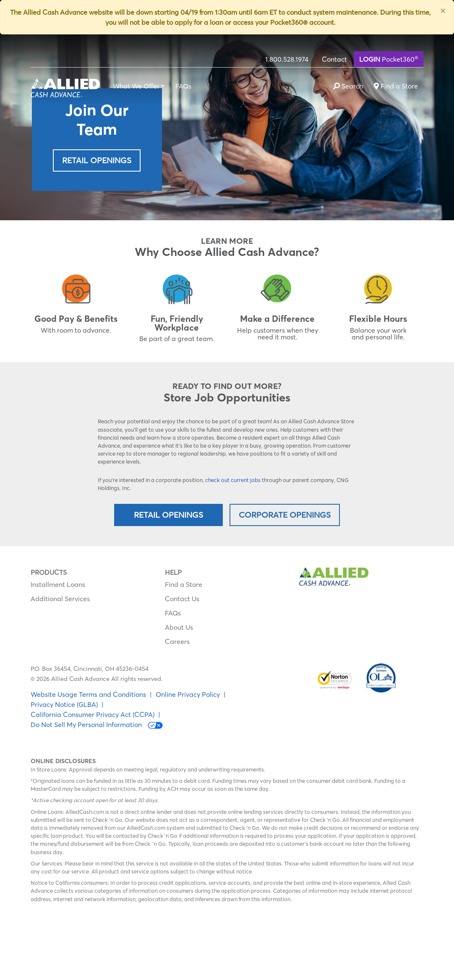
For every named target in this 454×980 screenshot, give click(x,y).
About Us (179, 627)
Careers (177, 641)
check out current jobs (233, 480)
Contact (334, 59)
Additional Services (60, 599)
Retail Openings (97, 160)
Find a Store (184, 584)
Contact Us (182, 599)
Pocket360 (389, 59)
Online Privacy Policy (188, 694)
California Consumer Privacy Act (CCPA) (93, 714)
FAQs (183, 86)
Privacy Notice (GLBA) (64, 704)
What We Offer (136, 86)
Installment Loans (58, 584)
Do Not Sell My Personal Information (97, 725)
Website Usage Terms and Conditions (88, 694)
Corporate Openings (285, 515)
